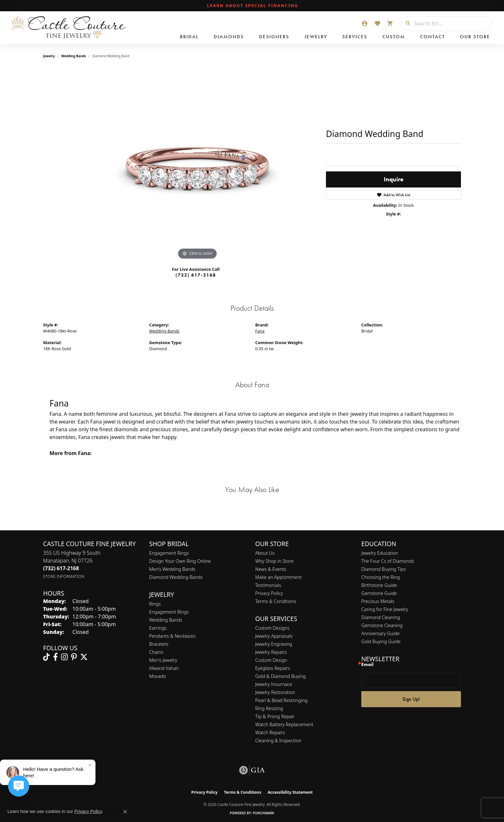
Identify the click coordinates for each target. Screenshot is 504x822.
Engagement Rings (169, 553)
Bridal (189, 37)
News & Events (271, 569)
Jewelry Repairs (271, 652)
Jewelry (316, 37)
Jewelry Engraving (274, 644)
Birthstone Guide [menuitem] (379, 585)
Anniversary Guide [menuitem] (380, 633)
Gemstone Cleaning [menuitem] (382, 625)
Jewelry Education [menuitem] (380, 553)
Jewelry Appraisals (274, 636)
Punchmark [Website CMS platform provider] (264, 813)
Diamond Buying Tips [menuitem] (384, 569)
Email (367, 665)
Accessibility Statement (290, 792)
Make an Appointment (279, 577)
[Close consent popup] (125, 812)
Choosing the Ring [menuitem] (381, 577)
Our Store (475, 37)
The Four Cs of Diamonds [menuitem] (388, 561)
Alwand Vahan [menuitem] (164, 668)
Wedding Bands (74, 56)
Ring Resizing (269, 708)
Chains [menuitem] (156, 652)
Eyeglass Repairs (273, 668)
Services (355, 37)
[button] (364, 23)
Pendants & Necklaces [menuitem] (172, 636)
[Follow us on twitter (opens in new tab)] (84, 657)
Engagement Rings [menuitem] (169, 612)
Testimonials (268, 585)
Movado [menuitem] (157, 676)
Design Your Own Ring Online (180, 561)
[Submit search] (406, 23)
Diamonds (229, 37)
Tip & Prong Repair (275, 716)
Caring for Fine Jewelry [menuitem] (385, 609)
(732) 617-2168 (196, 275)
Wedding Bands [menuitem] (166, 620)
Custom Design (271, 660)
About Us (265, 553)
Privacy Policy (269, 593)
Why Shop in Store (274, 561)
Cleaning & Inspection (278, 740)
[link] (252, 6)
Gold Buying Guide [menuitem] (381, 641)
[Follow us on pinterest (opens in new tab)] (74, 657)
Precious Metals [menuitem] (378, 601)
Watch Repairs (270, 732)
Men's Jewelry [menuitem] (163, 660)
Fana (260, 331)
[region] (197, 165)
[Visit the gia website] (252, 770)
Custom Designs (272, 628)
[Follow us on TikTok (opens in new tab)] (46, 657)
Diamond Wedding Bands (176, 577)
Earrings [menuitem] (158, 628)
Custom (394, 37)
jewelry (49, 56)
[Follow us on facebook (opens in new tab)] (55, 657)
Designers (274, 37)
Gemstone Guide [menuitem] (379, 593)
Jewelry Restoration (275, 692)
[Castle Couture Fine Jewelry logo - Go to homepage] (67, 28)
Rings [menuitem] (155, 604)
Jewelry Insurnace (274, 684)
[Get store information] (64, 576)
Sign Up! (411, 699)
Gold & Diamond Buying (280, 676)
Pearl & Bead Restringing (281, 700)
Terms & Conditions (276, 601)
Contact (432, 37)
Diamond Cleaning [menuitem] (381, 617)
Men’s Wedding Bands (172, 569)
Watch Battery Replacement (284, 724)
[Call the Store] (61, 568)
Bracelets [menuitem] (159, 644)
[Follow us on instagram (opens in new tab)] (64, 657)
